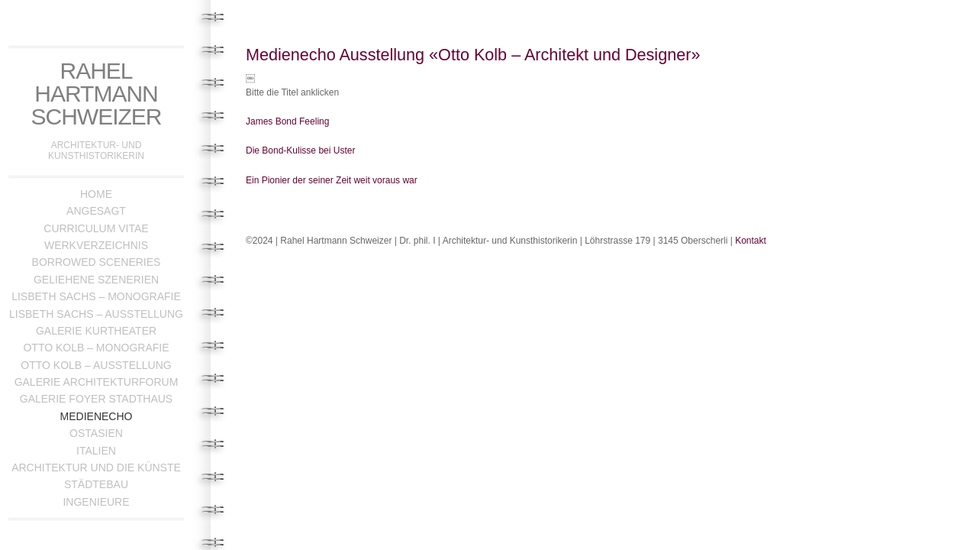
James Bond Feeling (287, 121)
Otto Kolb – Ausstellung (96, 365)
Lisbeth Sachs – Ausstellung (96, 314)
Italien (96, 451)
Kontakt (751, 241)
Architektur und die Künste (96, 467)
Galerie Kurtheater (96, 331)
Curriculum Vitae (96, 228)
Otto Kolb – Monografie (96, 348)
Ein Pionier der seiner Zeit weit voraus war (332, 180)
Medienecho (97, 416)
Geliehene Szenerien (96, 280)
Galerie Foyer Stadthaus (96, 399)
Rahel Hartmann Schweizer (97, 94)
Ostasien (96, 433)
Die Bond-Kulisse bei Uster (300, 150)
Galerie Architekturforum (97, 382)
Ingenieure (96, 502)
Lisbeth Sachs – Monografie (96, 296)
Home (96, 194)
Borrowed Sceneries (97, 262)
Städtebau (96, 484)
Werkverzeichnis (96, 245)
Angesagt (96, 211)
